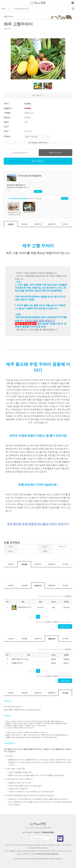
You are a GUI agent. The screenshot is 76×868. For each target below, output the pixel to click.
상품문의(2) (51, 224)
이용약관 (37, 832)
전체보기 (65, 198)
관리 (24, 832)
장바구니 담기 (55, 153)
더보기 (38, 191)
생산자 (29, 832)
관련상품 (24, 224)
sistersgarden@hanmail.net (48, 854)
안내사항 (65, 224)
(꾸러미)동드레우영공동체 (17, 198)
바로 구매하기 (38, 161)
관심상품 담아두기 (21, 153)
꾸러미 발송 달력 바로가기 (40, 320)
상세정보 (11, 224)
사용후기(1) (38, 224)
